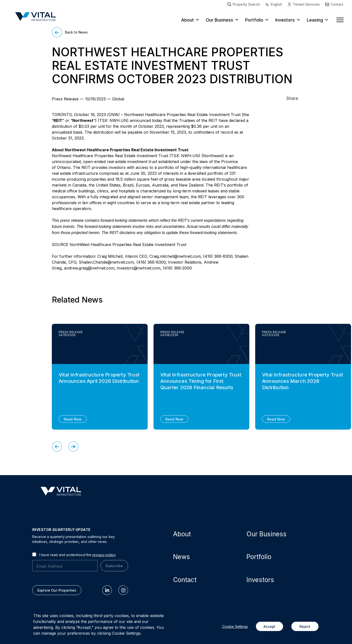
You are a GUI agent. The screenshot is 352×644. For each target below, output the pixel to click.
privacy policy (104, 555)
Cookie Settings (235, 626)
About (187, 20)
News (181, 557)
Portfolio (254, 20)
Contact (185, 580)
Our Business (220, 20)
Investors (285, 20)
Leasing (315, 20)
